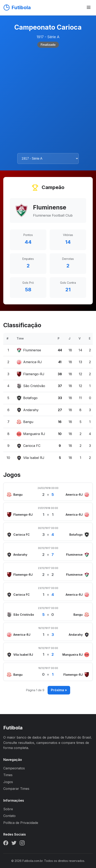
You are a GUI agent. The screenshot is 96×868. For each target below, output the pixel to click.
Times (8, 775)
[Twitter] (14, 844)
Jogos (8, 782)
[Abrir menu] (89, 8)
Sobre (8, 809)
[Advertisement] (48, 100)
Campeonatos (14, 768)
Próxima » (59, 690)
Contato (9, 816)
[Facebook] (6, 844)
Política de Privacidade (21, 823)
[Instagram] (22, 844)
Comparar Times (16, 789)
